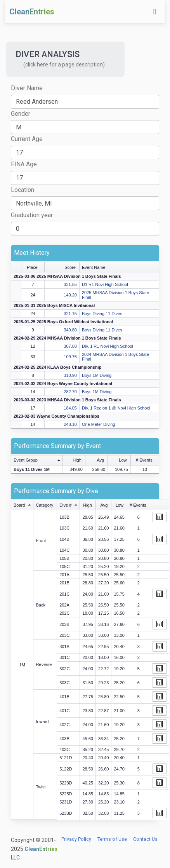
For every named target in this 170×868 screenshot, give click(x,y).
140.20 (70, 295)
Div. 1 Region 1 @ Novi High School (116, 408)
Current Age (27, 139)
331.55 (70, 284)
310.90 (70, 375)
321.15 (70, 314)
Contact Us (145, 839)
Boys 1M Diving (97, 375)
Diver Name (27, 88)
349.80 (70, 330)
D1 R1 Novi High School (105, 284)
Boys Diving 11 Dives (102, 314)
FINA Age (24, 164)
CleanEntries (32, 12)
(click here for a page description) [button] (64, 64)
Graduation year (32, 215)
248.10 (70, 424)
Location (23, 190)
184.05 (70, 408)
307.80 (70, 346)
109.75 (70, 357)
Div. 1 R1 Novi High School (108, 346)
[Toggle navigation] (155, 12)
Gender (21, 114)
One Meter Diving (99, 424)
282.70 (70, 392)
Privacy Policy (76, 839)
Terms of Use (112, 839)
